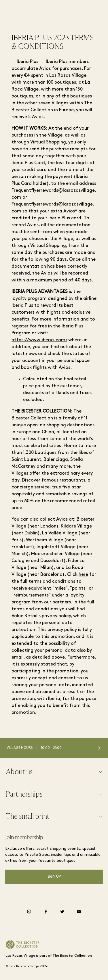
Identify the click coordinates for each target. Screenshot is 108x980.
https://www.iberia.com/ (39, 340)
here (83, 575)
